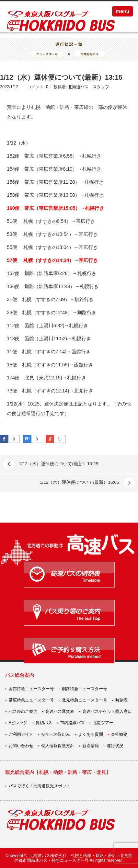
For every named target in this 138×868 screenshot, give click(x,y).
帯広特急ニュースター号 (31, 700)
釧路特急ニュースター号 (84, 689)
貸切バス (44, 723)
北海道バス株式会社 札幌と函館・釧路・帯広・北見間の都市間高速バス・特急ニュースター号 (73, 858)
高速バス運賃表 (60, 711)
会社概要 (119, 734)
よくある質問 (91, 734)
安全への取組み (56, 734)
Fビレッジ (18, 723)
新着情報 (91, 746)
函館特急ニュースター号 (31, 689)
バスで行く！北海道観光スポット (39, 786)
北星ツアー (103, 723)
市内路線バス (72, 723)
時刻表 (122, 700)
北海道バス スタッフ (89, 87)
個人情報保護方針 (58, 746)
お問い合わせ (21, 746)
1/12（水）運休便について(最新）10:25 (59, 464)
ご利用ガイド (21, 734)
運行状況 (115, 746)
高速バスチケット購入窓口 (107, 711)
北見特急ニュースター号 (84, 700)
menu (123, 11)
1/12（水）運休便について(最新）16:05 (79, 482)
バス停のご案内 (23, 711)
